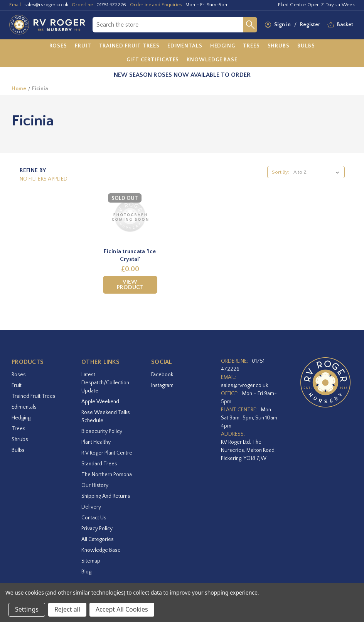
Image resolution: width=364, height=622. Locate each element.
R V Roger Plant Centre (107, 453)
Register (310, 25)
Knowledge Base (101, 550)
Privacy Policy (97, 529)
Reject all (67, 609)
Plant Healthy (96, 442)
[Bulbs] (306, 46)
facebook (162, 375)
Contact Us (94, 518)
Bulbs (18, 450)
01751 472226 (111, 5)
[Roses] (58, 46)
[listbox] (318, 172)
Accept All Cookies (122, 609)
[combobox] (168, 25)
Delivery (91, 507)
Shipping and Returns (106, 496)
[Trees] (251, 46)
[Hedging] (223, 46)
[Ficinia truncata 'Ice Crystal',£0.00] (130, 216)
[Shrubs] (279, 46)
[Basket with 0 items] (345, 25)
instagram (162, 385)
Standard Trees (99, 464)
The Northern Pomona (107, 475)
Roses (19, 375)
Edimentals (24, 407)
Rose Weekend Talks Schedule (106, 417)
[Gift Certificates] (153, 60)
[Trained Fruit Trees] (129, 46)
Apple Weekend (100, 402)
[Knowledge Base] (212, 60)
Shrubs (20, 439)
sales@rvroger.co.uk (46, 5)
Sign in (282, 25)
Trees (19, 429)
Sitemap (91, 561)
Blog (86, 572)
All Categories (98, 539)
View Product (130, 285)
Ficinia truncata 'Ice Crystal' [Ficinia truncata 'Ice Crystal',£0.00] (130, 255)
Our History (95, 485)
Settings (27, 609)
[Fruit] (83, 46)
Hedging (21, 418)
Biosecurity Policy (102, 431)
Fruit (17, 385)
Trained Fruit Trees (34, 396)
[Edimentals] (185, 46)
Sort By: (281, 172)
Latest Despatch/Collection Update (105, 383)
